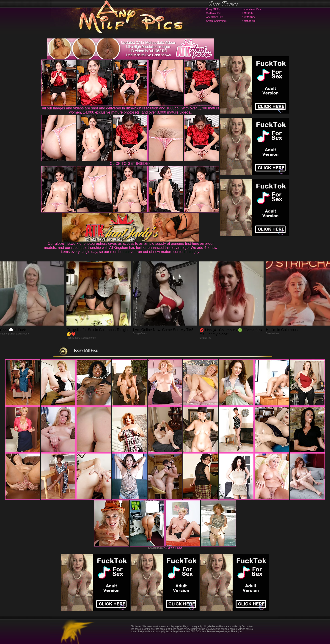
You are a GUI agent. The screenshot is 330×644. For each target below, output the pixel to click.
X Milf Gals (247, 13)
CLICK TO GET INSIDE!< (131, 164)
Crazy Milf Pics (214, 9)
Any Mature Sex (214, 17)
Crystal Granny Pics (216, 21)
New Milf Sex (248, 17)
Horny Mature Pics (251, 9)
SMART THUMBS (173, 548)
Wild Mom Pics (214, 13)
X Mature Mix (249, 21)
